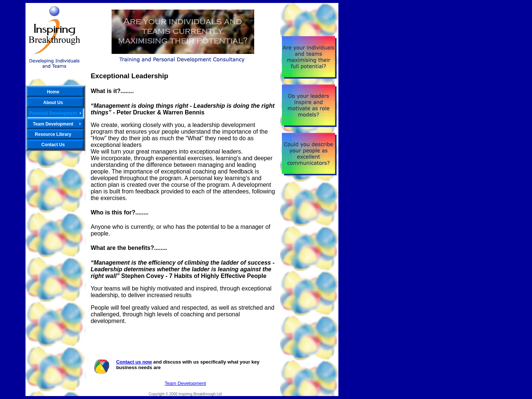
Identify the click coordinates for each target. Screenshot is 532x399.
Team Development (185, 383)
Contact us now (134, 362)
